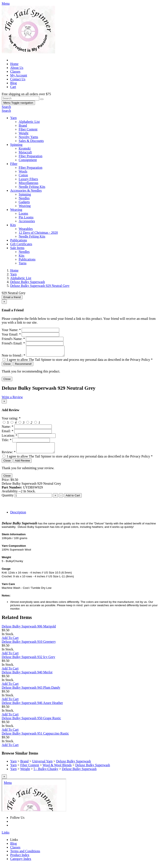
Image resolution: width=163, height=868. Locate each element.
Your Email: (11, 334)
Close (7, 366)
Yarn (13, 118)
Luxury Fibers (28, 179)
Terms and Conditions (25, 855)
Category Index (21, 863)
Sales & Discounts (31, 141)
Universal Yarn (42, 765)
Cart (13, 87)
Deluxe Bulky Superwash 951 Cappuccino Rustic (35, 737)
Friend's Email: (13, 343)
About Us (17, 68)
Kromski (25, 148)
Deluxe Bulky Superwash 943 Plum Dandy (31, 691)
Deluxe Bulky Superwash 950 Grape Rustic (31, 722)
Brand (23, 125)
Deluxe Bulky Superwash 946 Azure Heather (32, 707)
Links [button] (6, 836)
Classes (15, 72)
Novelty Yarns (28, 137)
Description (18, 516)
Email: (8, 433)
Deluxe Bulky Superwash (74, 765)
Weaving (25, 206)
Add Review (22, 464)
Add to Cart (73, 499)
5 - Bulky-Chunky (46, 773)
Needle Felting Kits (32, 187)
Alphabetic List (29, 122)
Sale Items (17, 248)
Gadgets (24, 202)
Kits (13, 225)
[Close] (4, 302)
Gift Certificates (21, 244)
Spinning (16, 145)
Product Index (20, 859)
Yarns (23, 263)
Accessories (27, 221)
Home (14, 64)
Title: (7, 442)
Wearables (26, 229)
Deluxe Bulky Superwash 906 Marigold (29, 630)
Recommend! (23, 366)
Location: (9, 437)
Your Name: (11, 330)
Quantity (8, 499)
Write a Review (12, 399)
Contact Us (18, 79)
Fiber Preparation (31, 156)
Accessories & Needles (26, 190)
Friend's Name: (13, 339)
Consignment (28, 160)
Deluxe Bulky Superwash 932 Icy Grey (28, 661)
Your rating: (11, 420)
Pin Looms (26, 217)
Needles (24, 198)
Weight (24, 133)
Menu (18, 103)
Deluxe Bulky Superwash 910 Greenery (29, 645)
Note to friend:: (13, 357)
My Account (19, 75)
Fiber (14, 164)
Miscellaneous (28, 183)
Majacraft (25, 152)
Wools (23, 171)
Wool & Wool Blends (57, 769)
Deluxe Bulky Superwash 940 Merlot (27, 676)
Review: (9, 456)
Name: (8, 428)
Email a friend (12, 297)
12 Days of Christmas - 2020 (38, 233)
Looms (23, 213)
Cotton (23, 175)
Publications (19, 240)
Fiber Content (28, 129)
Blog (13, 83)
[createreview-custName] (33, 429)
